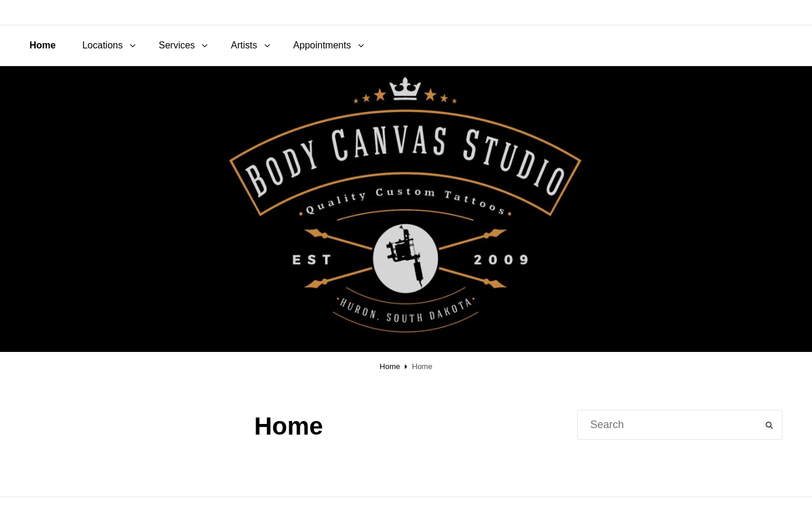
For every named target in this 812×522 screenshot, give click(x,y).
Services (184, 45)
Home (42, 45)
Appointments (330, 45)
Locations (110, 45)
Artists (251, 45)
